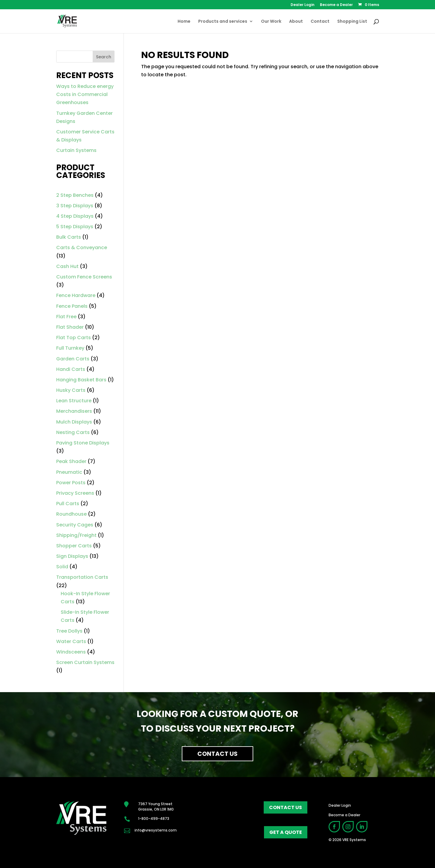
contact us (286, 807)
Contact (320, 22)
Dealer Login (303, 5)
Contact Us (217, 754)
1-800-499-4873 (154, 818)
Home (184, 22)
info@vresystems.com (156, 830)
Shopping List (352, 22)
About (296, 22)
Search (104, 57)
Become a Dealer (336, 5)
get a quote (286, 832)
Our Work (271, 22)
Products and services (223, 22)
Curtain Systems (76, 150)
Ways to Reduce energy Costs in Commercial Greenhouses (85, 94)
